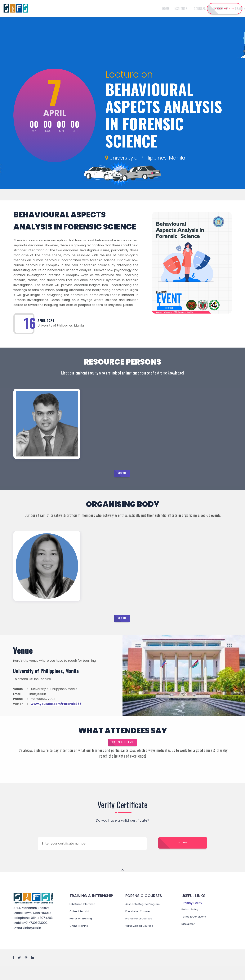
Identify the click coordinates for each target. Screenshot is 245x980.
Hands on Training (83, 931)
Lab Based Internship (85, 917)
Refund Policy (192, 922)
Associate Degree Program (146, 917)
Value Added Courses (141, 939)
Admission (156, 9)
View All (122, 476)
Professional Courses (141, 931)
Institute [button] (76, 9)
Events (172, 9)
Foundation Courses (140, 924)
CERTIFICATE (225, 9)
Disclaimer (189, 937)
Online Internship (82, 924)
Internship (116, 9)
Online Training (81, 939)
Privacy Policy (192, 916)
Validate (183, 856)
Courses (95, 9)
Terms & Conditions (196, 929)
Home (60, 9)
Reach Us (187, 9)
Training (137, 9)
